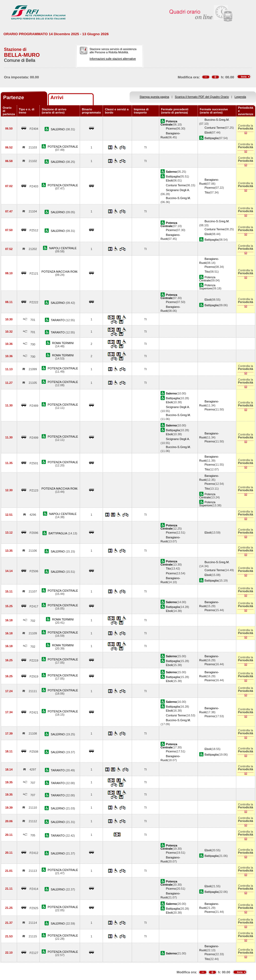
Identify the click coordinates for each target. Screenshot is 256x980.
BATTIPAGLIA (58, 533)
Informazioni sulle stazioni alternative (113, 59)
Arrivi (57, 97)
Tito (207, 192)
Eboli (208, 132)
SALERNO (58, 129)
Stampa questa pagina (154, 97)
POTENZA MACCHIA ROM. (60, 272)
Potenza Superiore (207, 287)
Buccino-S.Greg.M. (217, 120)
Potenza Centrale (207, 279)
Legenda (240, 97)
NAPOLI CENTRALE (63, 248)
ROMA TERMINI (63, 343)
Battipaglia (211, 138)
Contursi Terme (215, 128)
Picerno (171, 128)
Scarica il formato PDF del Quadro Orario (202, 97)
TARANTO (58, 320)
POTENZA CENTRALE (63, 147)
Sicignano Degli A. (178, 190)
